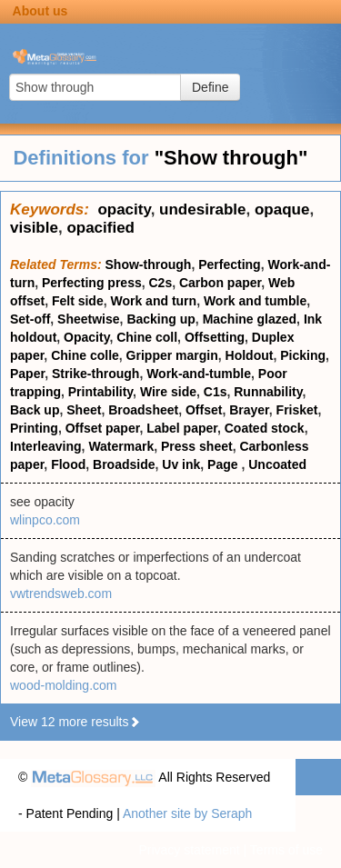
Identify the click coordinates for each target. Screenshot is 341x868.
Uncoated (277, 464)
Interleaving (46, 446)
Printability (100, 392)
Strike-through (95, 374)
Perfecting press (92, 283)
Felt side (78, 301)
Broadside (124, 464)
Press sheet (197, 446)
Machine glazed (250, 319)
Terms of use (286, 850)
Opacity (86, 337)
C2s (161, 283)
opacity (124, 210)
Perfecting (229, 264)
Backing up (160, 319)
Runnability (268, 392)
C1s (216, 392)
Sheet (84, 410)
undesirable (202, 210)
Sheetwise (88, 319)
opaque (282, 210)
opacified (100, 228)
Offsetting (215, 337)
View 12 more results (75, 722)
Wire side (168, 392)
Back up (35, 410)
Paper (27, 374)
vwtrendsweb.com (61, 594)
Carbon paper (220, 283)
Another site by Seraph (187, 813)
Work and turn (153, 301)
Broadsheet (143, 410)
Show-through (149, 264)
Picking (303, 355)
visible (34, 228)
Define (210, 87)
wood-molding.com (64, 685)
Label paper (182, 428)
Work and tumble (255, 301)
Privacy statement (189, 850)
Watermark (121, 446)
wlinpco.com (45, 520)
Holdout (250, 355)
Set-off (30, 319)
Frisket (297, 410)
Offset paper (103, 428)
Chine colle (85, 355)
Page (224, 464)
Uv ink (181, 464)
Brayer (249, 410)
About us (40, 11)
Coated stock (265, 428)
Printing (34, 428)
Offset (204, 410)
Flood (68, 464)
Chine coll (147, 337)
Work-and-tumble (199, 374)
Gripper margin (172, 355)
